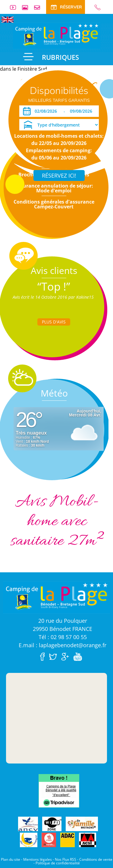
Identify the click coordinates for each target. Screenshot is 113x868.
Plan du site (11, 859)
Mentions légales (38, 859)
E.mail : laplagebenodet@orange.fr (63, 645)
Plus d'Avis (54, 322)
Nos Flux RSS (66, 859)
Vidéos (15, 7)
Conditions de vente (96, 859)
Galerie (27, 7)
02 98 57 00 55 (95, 7)
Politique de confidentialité (58, 863)
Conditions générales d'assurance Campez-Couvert (54, 204)
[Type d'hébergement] (59, 125)
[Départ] (83, 111)
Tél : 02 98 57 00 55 (63, 637)
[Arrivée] (47, 111)
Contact (39, 7)
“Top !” (54, 286)
